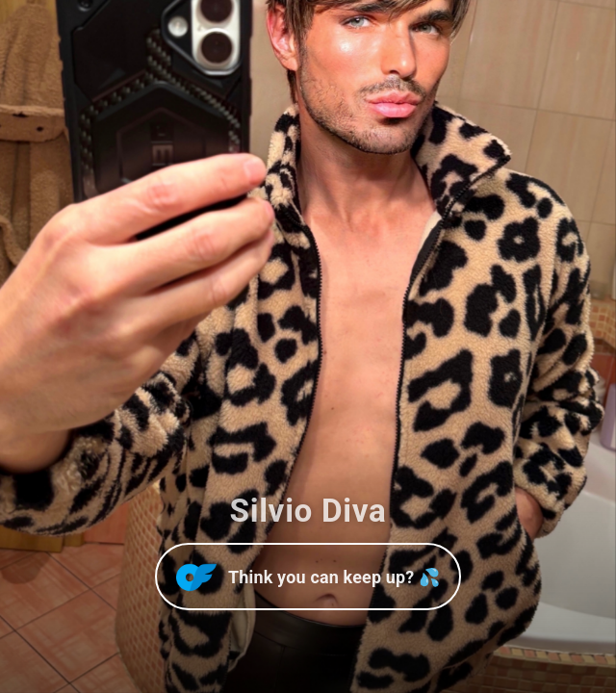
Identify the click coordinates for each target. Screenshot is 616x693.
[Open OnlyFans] (308, 577)
